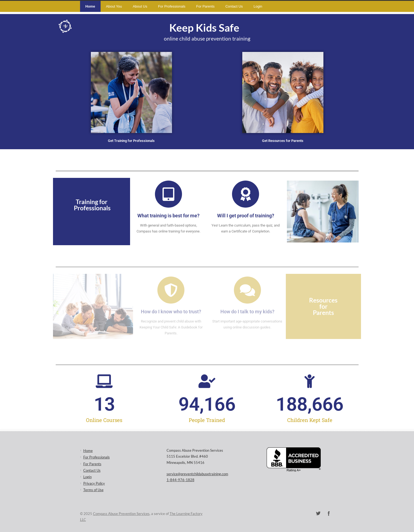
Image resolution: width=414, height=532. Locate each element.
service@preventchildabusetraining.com (197, 474)
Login (258, 6)
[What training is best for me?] (168, 194)
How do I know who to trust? (171, 312)
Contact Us (234, 6)
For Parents (206, 6)
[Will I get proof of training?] (246, 194)
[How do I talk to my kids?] (247, 290)
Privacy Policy (94, 483)
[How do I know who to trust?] (171, 290)
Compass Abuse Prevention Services (121, 514)
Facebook (329, 513)
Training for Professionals (92, 205)
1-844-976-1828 (180, 480)
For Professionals (172, 6)
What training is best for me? (168, 216)
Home (90, 6)
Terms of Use (93, 490)
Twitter (318, 513)
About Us (140, 6)
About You (114, 6)
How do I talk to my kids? (247, 312)
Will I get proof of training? (246, 216)
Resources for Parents (323, 306)
